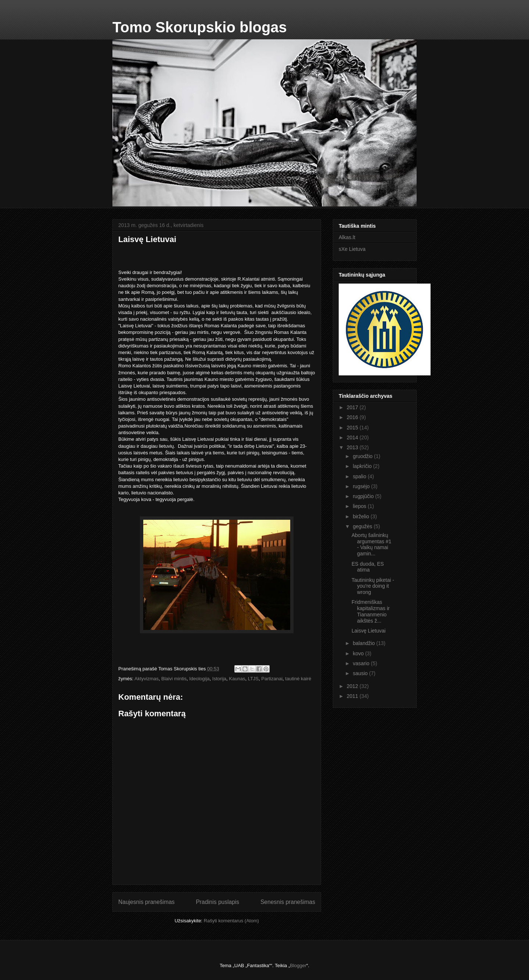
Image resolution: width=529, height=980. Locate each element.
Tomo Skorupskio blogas (200, 27)
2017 (353, 407)
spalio (360, 476)
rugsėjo (362, 486)
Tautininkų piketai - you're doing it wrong (373, 586)
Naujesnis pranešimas (146, 902)
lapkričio (363, 466)
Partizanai (272, 679)
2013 (353, 447)
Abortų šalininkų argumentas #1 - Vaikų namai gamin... (371, 544)
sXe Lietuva (352, 249)
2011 (353, 696)
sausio (361, 673)
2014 (353, 437)
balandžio (364, 643)
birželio (361, 516)
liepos (360, 506)
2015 (353, 428)
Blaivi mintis (174, 679)
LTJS (253, 679)
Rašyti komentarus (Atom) (231, 921)
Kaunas (237, 679)
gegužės (363, 526)
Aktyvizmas (147, 679)
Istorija (219, 679)
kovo (359, 653)
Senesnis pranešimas (288, 902)
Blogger (298, 965)
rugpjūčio (364, 496)
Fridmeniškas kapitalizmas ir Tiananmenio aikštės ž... (371, 611)
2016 (353, 417)
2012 (353, 686)
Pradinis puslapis (217, 902)
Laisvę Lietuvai (369, 631)
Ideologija (199, 679)
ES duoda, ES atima (368, 567)
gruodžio (363, 456)
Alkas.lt (347, 237)
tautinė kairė (298, 679)
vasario (362, 663)
